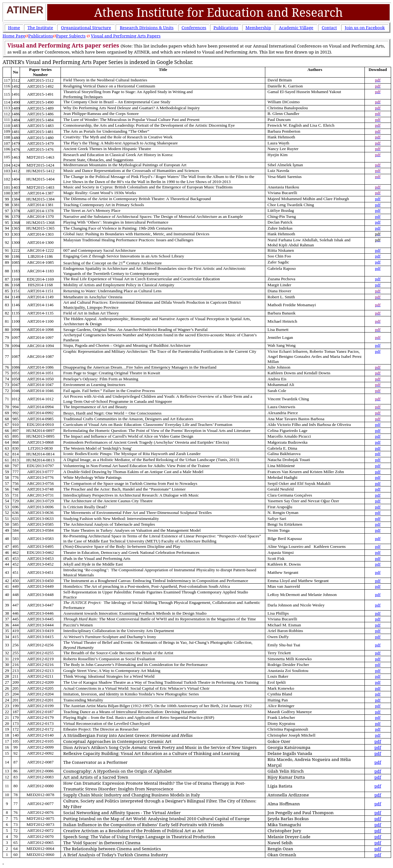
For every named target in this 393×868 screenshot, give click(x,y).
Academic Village (296, 28)
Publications (226, 28)
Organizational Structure (86, 28)
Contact (329, 28)
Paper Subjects (71, 36)
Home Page (14, 36)
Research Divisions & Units (147, 28)
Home (14, 28)
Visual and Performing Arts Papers (126, 36)
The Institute (40, 28)
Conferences (194, 28)
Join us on (365, 28)
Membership (258, 28)
